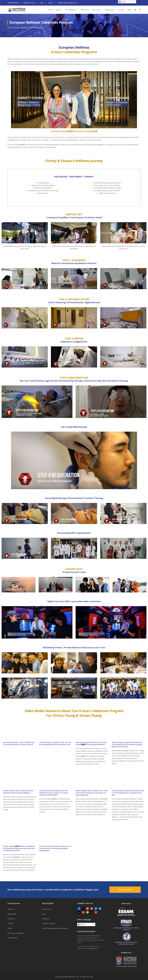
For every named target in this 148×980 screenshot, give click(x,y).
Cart (44, 914)
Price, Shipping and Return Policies (55, 928)
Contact (10, 923)
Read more (94, 949)
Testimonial (12, 914)
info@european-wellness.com (68, 3)
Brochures (11, 919)
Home (10, 28)
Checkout (46, 919)
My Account (47, 909)
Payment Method (49, 923)
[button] (135, 10)
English (81, 924)
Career (10, 928)
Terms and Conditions (16, 933)
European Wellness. (69, 977)
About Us (11, 909)
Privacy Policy (12, 938)
